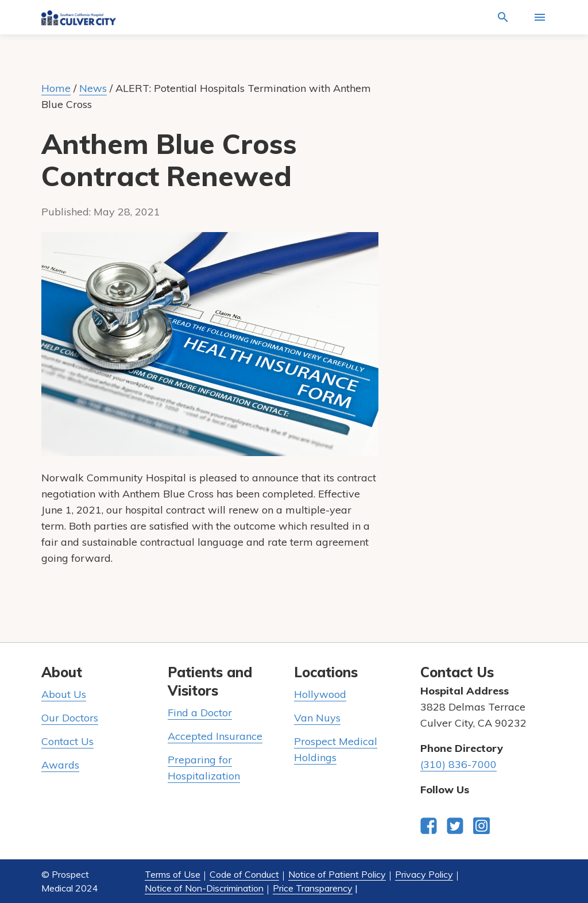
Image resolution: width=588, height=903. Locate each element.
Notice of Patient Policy (337, 874)
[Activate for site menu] (540, 17)
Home (56, 88)
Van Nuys (317, 718)
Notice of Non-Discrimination (204, 888)
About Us (64, 694)
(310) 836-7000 (459, 764)
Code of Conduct (244, 874)
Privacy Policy (424, 874)
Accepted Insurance (215, 736)
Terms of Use (173, 874)
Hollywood (320, 694)
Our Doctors (70, 718)
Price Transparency (313, 888)
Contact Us (67, 741)
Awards (60, 765)
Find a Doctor (200, 713)
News (93, 88)
